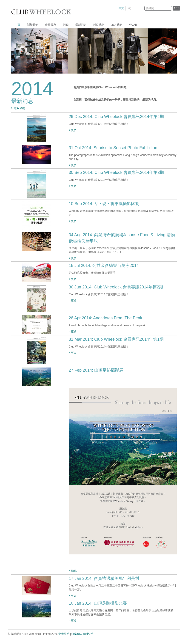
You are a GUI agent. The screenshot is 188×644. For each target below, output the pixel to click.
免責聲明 (64, 634)
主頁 (17, 25)
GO (176, 8)
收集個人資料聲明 (83, 634)
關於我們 (33, 25)
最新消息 (81, 25)
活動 (66, 25)
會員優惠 (51, 25)
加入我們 (117, 25)
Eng (129, 8)
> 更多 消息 (18, 108)
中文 (121, 8)
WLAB (133, 25)
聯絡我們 (99, 25)
